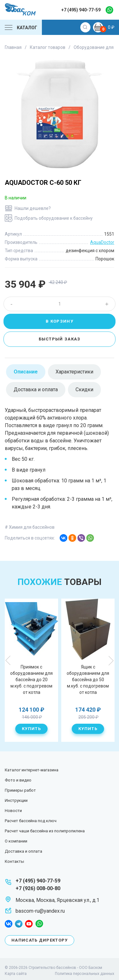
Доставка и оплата (23, 851)
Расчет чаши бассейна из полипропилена (45, 831)
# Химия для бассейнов (30, 527)
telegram (19, 924)
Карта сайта (16, 974)
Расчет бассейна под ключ (31, 821)
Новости (13, 811)
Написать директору (40, 940)
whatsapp (109, 10)
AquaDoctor (102, 242)
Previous (8, 661)
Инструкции (16, 800)
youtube (29, 924)
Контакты (14, 861)
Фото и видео (18, 780)
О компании (16, 841)
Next (111, 661)
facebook (9, 924)
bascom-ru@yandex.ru (40, 911)
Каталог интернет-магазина (32, 770)
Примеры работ (20, 790)
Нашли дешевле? (33, 208)
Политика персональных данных (85, 974)
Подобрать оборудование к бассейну (54, 218)
